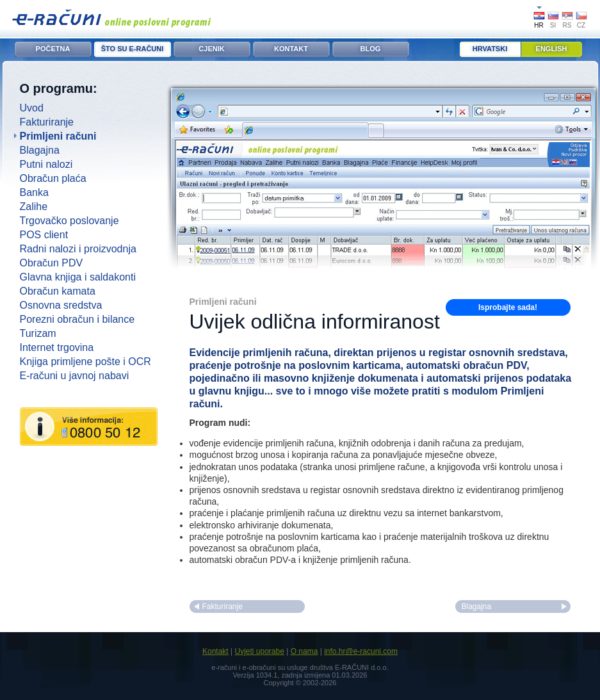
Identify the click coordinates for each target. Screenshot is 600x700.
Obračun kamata (58, 291)
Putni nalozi (46, 164)
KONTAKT (291, 49)
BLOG (371, 49)
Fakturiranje (47, 122)
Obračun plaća (53, 178)
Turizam (38, 333)
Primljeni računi (58, 136)
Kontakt (215, 651)
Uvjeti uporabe (259, 651)
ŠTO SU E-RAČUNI (133, 49)
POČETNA (53, 49)
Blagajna (40, 150)
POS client (44, 235)
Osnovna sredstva (61, 305)
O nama (304, 651)
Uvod (32, 108)
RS (567, 25)
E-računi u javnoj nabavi (75, 376)
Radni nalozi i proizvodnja (78, 249)
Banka (34, 192)
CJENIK (211, 49)
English (552, 49)
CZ (581, 25)
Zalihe (34, 207)
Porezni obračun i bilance (77, 319)
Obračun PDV (52, 263)
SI (553, 25)
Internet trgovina (57, 347)
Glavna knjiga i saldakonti (78, 277)
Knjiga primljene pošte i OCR (85, 362)
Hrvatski (490, 49)
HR (539, 25)
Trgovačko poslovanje (69, 221)
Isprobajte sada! (508, 307)
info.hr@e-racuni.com (361, 651)
